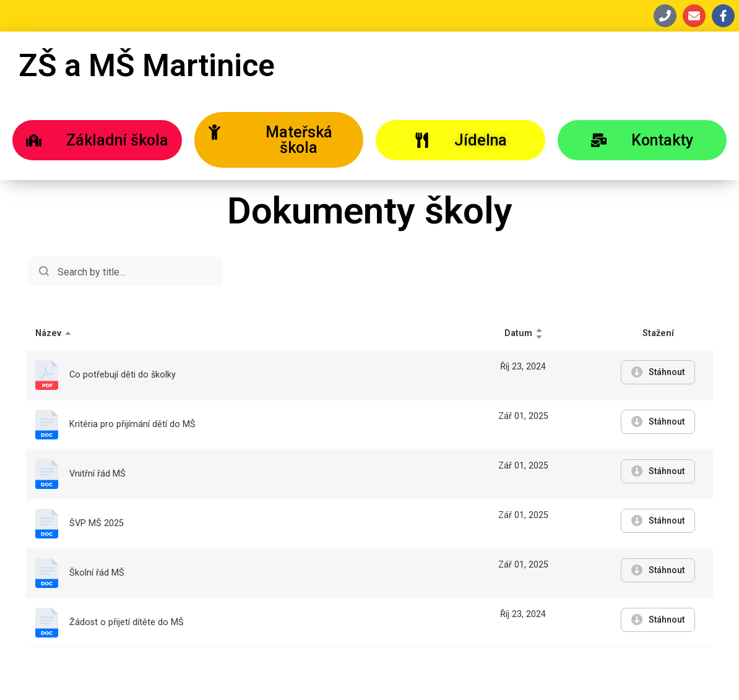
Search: (125, 272)
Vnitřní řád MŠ (97, 474)
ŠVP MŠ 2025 (97, 523)
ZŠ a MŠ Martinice (147, 66)
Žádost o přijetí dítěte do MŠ (127, 622)
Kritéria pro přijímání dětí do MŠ (132, 424)
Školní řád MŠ (97, 573)
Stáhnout (658, 372)
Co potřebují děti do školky (123, 375)
